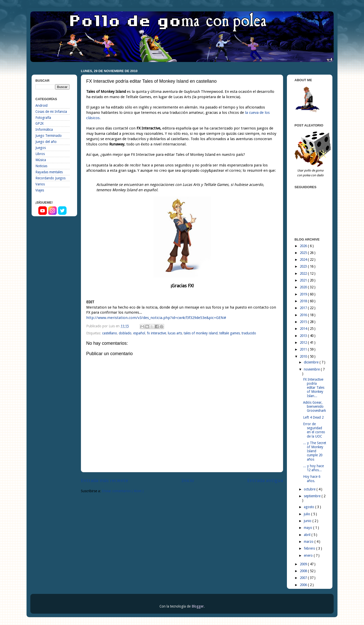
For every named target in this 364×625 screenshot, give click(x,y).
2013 (304, 336)
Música (41, 160)
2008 (304, 571)
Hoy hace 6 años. (312, 479)
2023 (304, 266)
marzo (309, 542)
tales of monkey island (201, 333)
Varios (40, 184)
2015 (304, 322)
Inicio (188, 480)
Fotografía (43, 118)
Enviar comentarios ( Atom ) (123, 491)
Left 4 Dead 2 (313, 417)
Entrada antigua (265, 480)
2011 (304, 349)
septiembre (313, 496)
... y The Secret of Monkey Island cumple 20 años (315, 451)
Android (41, 105)
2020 (304, 287)
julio (308, 514)
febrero (310, 548)
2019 (304, 294)
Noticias (41, 166)
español (139, 333)
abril (308, 535)
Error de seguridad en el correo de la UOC (314, 430)
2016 (304, 315)
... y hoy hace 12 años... (313, 468)
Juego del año (46, 142)
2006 (304, 585)
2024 (304, 260)
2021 (304, 280)
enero (309, 555)
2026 (304, 246)
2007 (304, 578)
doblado (125, 333)
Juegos (41, 148)
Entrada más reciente (105, 480)
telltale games (230, 333)
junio (308, 521)
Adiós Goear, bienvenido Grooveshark (314, 406)
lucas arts (175, 333)
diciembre (312, 362)
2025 (304, 253)
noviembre (312, 369)
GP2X (39, 123)
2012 (304, 342)
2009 (304, 564)
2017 (304, 308)
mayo (309, 528)
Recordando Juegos (50, 178)
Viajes (40, 190)
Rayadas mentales (49, 172)
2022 (304, 273)
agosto (310, 507)
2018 (304, 301)
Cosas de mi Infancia (51, 112)
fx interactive (156, 333)
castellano (110, 333)
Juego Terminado (49, 136)
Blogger (198, 606)
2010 (304, 356)
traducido (249, 333)
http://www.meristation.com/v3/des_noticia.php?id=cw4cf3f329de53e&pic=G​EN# (156, 318)
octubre (310, 489)
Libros (40, 154)
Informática (44, 130)
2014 (304, 329)
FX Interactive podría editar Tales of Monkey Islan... (314, 388)
